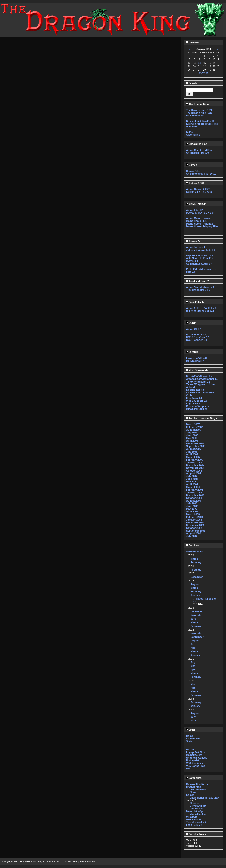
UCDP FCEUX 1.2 (196, 334)
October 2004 (194, 471)
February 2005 (195, 460)
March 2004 (193, 487)
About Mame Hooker (198, 218)
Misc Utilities (194, 819)
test (188, 769)
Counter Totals (196, 834)
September (197, 637)
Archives (192, 545)
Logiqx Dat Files (196, 752)
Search (191, 83)
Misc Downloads (197, 370)
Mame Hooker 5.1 (196, 221)
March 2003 (193, 514)
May (193, 666)
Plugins (194, 803)
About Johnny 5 (196, 247)
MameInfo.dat (194, 755)
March (194, 559)
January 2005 (194, 462)
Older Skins (193, 135)
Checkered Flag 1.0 (197, 153)
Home (190, 736)
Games (191, 165)
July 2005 (192, 452)
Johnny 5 (192, 241)
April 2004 (192, 484)
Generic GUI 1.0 (195, 390)
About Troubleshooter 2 (200, 287)
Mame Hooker (198, 814)
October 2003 (194, 498)
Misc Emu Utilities (197, 409)
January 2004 (194, 492)
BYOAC (191, 749)
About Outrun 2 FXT (198, 189)
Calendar (192, 42)
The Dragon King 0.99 (199, 110)
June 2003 (192, 506)
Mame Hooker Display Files (202, 226)
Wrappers (192, 817)
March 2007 (193, 424)
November (197, 615)
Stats (189, 741)
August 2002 (194, 533)
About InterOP (195, 210)
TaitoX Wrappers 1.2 (198, 382)
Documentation (195, 116)
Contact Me (193, 739)
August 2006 (194, 430)
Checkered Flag (196, 144)
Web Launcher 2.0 (197, 401)
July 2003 (192, 503)
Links (190, 730)
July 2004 (192, 476)
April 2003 (192, 512)
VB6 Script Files (196, 766)
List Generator (198, 789)
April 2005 (192, 454)
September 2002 (196, 531)
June (194, 619)
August (195, 584)
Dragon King (194, 787)
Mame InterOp (194, 811)
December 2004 (195, 465)
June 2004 (192, 479)
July (193, 644)
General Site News (197, 784)
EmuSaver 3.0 (194, 398)
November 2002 (195, 525)
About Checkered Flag (199, 150)
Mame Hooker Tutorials (200, 224)
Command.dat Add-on (199, 264)
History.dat (193, 760)
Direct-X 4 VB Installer (199, 376)
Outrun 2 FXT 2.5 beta (199, 192)
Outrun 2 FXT (195, 183)
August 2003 (194, 501)
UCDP (191, 323)
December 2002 (195, 522)
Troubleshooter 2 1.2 (198, 290)
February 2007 (195, 427)
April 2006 (192, 441)
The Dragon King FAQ (199, 113)
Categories (194, 778)
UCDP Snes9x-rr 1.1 (198, 337)
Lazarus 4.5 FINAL (197, 358)
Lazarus (192, 352)
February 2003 (195, 517)
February (196, 562)
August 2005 (194, 449)
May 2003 (192, 509)
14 (199, 63)
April (194, 648)
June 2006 (192, 435)
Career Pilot (193, 171)
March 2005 (193, 457)
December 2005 (195, 443)
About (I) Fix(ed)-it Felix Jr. (202, 308)
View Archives (195, 551)
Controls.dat (197, 809)
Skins (189, 132)
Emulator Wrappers (198, 406)
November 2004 (195, 468)
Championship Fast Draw (201, 174)
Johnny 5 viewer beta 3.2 (201, 250)
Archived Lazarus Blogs (201, 418)
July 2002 (192, 536)
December (197, 577)
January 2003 (194, 520)
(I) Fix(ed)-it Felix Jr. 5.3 (200, 311)
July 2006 (192, 433)
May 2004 (192, 482)
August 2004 (194, 473)
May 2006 (192, 438)
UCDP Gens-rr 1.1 (197, 340)
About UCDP (194, 329)
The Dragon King (197, 104)
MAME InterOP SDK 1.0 (200, 213)
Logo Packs (193, 403)
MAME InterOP (196, 204)
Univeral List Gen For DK (201, 121)
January (195, 595)
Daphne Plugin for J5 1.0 (201, 255)
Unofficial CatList (196, 758)
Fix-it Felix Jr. (195, 302)
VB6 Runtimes (195, 763)
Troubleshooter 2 (197, 281)
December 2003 (195, 495)
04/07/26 (203, 73)
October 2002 (194, 528)
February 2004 (195, 490)
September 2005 (196, 446)
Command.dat (198, 806)
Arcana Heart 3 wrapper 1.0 (202, 379)
